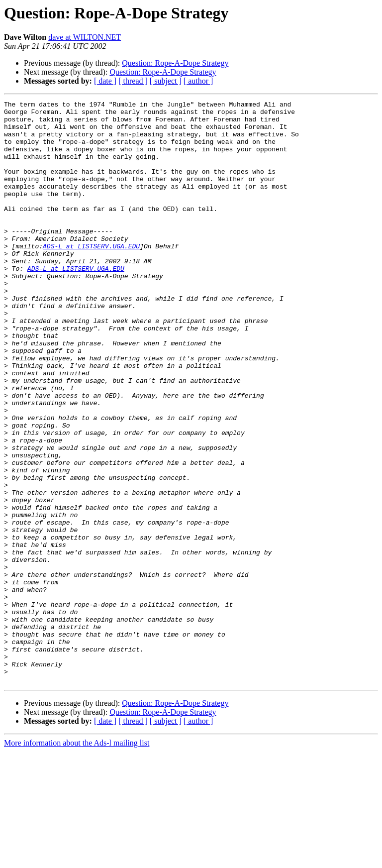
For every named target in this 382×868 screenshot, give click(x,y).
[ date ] (105, 81)
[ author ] (198, 81)
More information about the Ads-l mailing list (77, 859)
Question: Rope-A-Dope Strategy (175, 63)
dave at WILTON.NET (85, 37)
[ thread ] (133, 81)
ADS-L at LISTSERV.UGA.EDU (91, 276)
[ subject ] (166, 81)
